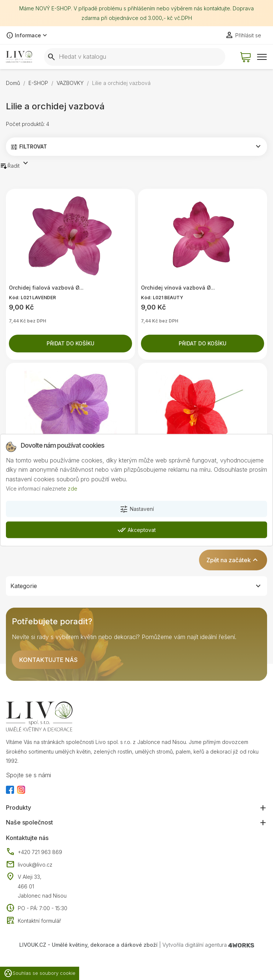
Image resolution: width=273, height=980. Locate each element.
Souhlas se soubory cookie (40, 973)
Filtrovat (136, 147)
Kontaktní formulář (33, 921)
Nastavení (137, 509)
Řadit (15, 164)
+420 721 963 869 (34, 852)
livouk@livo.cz (29, 865)
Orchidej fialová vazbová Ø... (46, 288)
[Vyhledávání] (135, 57)
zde (73, 489)
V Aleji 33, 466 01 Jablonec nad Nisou (42, 886)
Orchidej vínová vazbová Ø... (178, 288)
